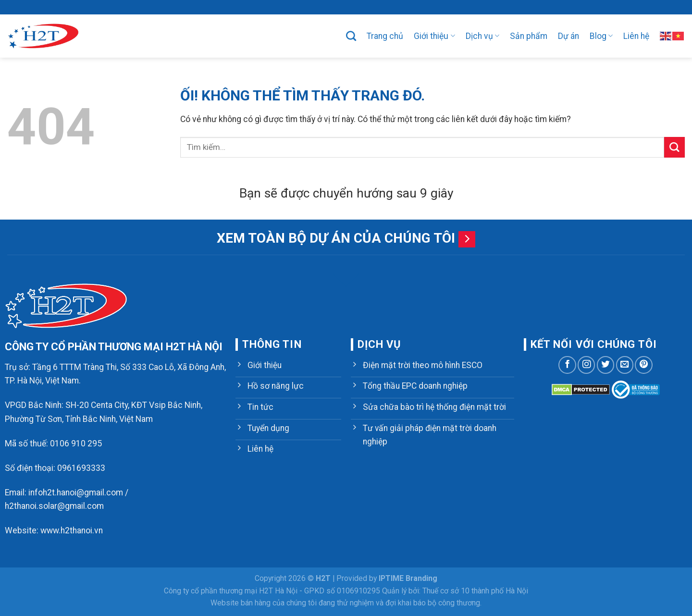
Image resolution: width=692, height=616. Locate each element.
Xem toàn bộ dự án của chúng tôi (336, 238)
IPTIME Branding (408, 578)
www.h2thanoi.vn (72, 530)
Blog (601, 36)
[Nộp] (674, 147)
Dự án (568, 36)
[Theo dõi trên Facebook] (567, 365)
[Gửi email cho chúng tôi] (625, 365)
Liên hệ (636, 36)
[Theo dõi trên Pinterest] (643, 365)
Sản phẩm (529, 36)
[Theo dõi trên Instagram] (586, 365)
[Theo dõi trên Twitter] (605, 365)
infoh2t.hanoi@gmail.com (76, 493)
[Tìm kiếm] (351, 36)
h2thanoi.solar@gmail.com (54, 506)
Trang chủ (385, 36)
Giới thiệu (434, 36)
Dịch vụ (482, 36)
